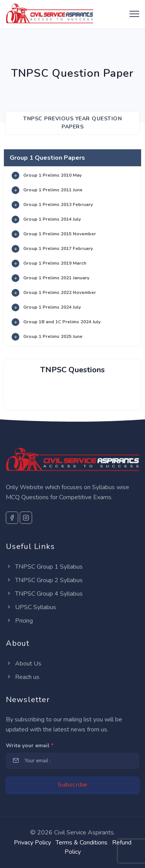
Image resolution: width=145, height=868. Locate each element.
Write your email (30, 746)
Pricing (19, 621)
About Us (24, 664)
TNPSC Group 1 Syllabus (44, 567)
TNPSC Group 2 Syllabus (44, 580)
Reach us (23, 677)
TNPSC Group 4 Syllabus (44, 594)
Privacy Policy (32, 843)
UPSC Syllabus (31, 607)
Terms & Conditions (82, 843)
